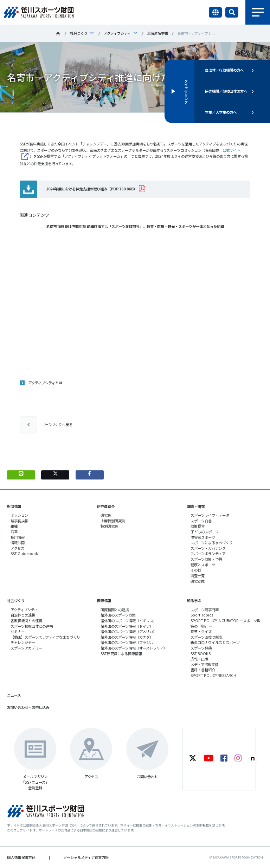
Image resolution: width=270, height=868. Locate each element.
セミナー (18, 631)
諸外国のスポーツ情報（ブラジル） (129, 642)
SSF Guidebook (24, 553)
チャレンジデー (23, 642)
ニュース (14, 695)
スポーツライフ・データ (210, 515)
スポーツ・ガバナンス (208, 548)
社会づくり (79, 33)
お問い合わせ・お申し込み (28, 707)
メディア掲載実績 (204, 664)
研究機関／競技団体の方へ (226, 91)
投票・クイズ (201, 631)
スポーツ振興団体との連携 (32, 626)
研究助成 (198, 581)
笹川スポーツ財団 (58, 34)
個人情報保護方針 (21, 857)
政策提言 (198, 526)
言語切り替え (215, 12)
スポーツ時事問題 (205, 610)
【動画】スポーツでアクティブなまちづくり (45, 637)
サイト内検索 (232, 12)
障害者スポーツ (203, 537)
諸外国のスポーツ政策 (118, 615)
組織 (14, 526)
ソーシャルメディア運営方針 (86, 857)
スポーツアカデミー (26, 648)
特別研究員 (109, 526)
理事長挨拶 (19, 521)
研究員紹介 (106, 506)
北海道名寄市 (157, 33)
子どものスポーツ (205, 532)
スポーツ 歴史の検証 (207, 637)
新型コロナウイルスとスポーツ (215, 642)
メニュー (258, 12)
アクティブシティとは (45, 383)
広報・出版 (199, 659)
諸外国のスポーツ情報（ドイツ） (127, 626)
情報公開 (18, 543)
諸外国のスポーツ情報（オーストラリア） (134, 648)
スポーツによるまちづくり (212, 543)
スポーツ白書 (201, 521)
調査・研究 (196, 506)
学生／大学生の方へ (221, 112)
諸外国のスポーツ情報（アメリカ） (128, 631)
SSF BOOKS (201, 654)
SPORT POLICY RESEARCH (213, 675)
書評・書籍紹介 (203, 670)
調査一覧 (198, 576)
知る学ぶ (194, 601)
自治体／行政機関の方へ (224, 70)
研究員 (106, 515)
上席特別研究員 (113, 521)
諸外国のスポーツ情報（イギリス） (129, 621)
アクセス (17, 548)
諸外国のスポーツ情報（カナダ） (127, 637)
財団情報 (14, 506)
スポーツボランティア (208, 553)
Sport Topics (202, 615)
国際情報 (104, 601)
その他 (196, 570)
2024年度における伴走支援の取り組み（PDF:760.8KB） (92, 189)
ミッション (19, 515)
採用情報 (18, 537)
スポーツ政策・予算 (206, 559)
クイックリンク (186, 91)
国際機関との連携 (115, 610)
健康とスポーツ (203, 565)
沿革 (14, 532)
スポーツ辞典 (201, 648)
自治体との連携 (23, 615)
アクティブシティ (117, 33)
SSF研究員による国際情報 (121, 654)
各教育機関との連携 (26, 621)
